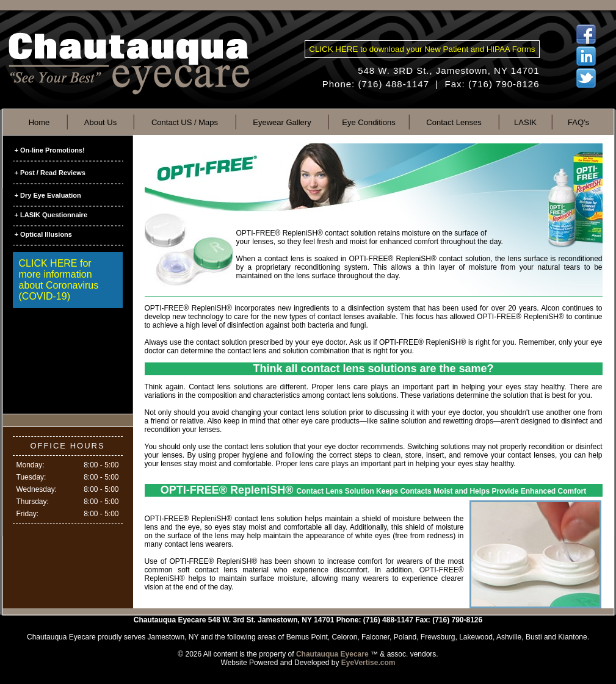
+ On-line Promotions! (50, 150)
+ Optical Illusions (43, 234)
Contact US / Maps (185, 122)
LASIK (525, 122)
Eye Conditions (368, 122)
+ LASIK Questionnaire (51, 215)
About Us (100, 122)
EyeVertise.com (368, 663)
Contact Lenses (454, 122)
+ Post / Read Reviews (50, 173)
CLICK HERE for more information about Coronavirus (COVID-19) (59, 280)
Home (39, 122)
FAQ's (578, 122)
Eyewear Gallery (282, 122)
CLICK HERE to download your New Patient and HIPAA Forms (422, 49)
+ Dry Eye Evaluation (48, 195)
